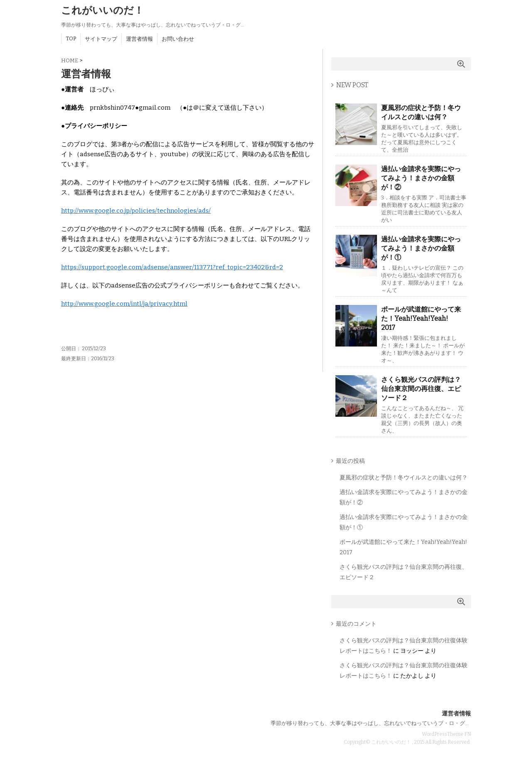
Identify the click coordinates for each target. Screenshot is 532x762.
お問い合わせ (178, 39)
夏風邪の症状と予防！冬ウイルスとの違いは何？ (421, 112)
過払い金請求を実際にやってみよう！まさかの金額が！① (421, 248)
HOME (70, 60)
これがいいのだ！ (102, 10)
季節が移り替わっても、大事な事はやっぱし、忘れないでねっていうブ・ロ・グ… (370, 723)
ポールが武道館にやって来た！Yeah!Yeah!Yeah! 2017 (421, 318)
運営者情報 (139, 39)
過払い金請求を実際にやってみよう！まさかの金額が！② (421, 178)
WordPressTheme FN (446, 734)
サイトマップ (101, 39)
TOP (71, 38)
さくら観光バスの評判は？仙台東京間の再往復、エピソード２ (421, 389)
